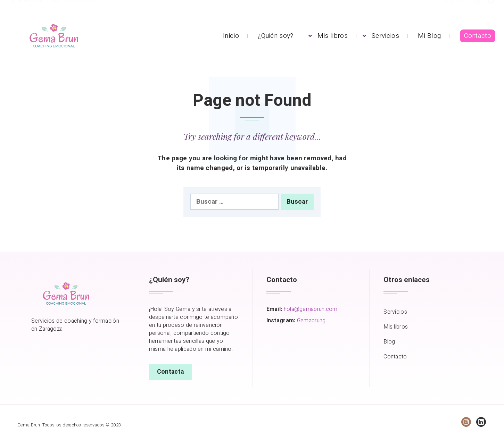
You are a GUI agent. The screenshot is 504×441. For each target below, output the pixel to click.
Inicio (231, 35)
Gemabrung (311, 321)
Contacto (478, 35)
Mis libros (333, 35)
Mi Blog (429, 35)
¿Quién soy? (275, 35)
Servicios (385, 35)
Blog (389, 342)
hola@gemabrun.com (71, 7)
